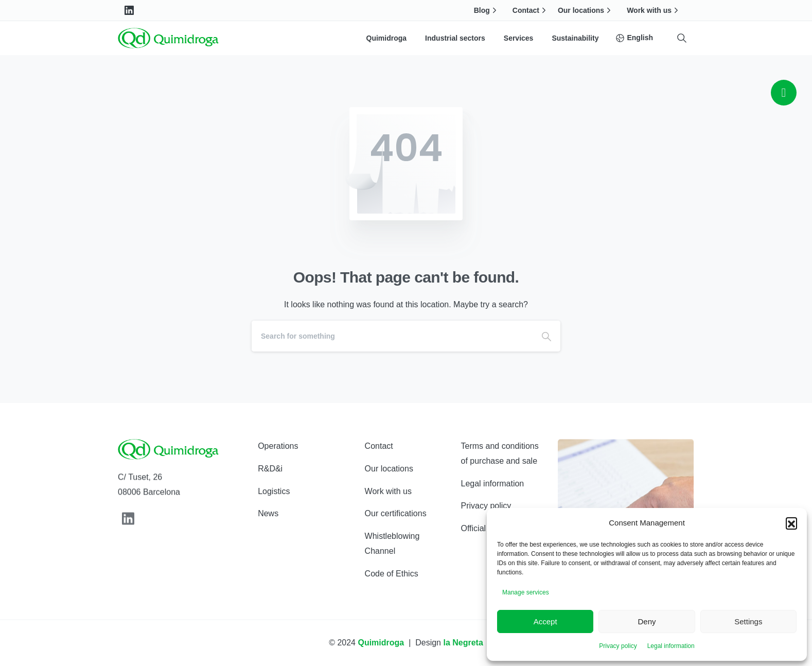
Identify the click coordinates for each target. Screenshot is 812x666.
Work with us (654, 10)
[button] (791, 523)
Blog (487, 10)
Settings (748, 621)
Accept (545, 621)
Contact (531, 10)
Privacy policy (618, 646)
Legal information (671, 646)
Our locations (586, 10)
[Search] (392, 336)
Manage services (526, 592)
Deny (647, 621)
